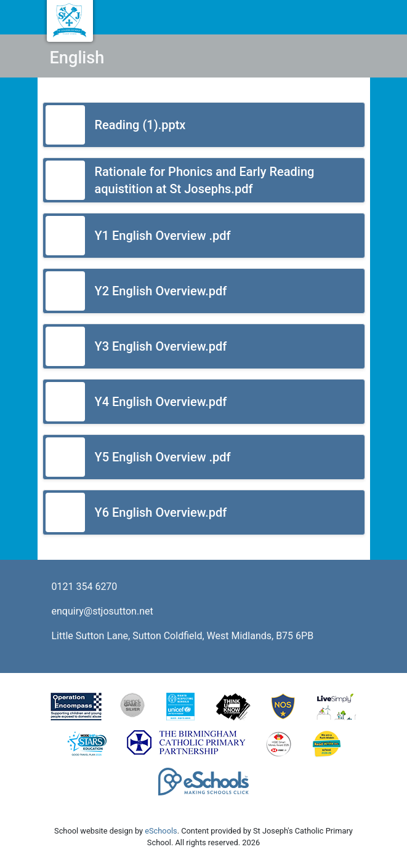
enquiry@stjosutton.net (103, 611)
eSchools (161, 831)
